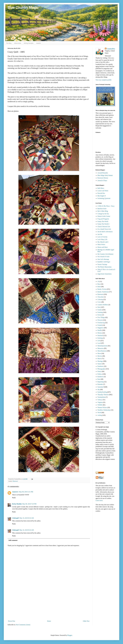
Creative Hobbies (103, 305)
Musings (100, 361)
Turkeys (100, 400)
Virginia (100, 402)
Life (99, 341)
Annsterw (15, 492)
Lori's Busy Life (102, 239)
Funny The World (103, 221)
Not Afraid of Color (103, 257)
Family (100, 310)
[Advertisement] (49, 604)
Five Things (101, 317)
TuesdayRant (101, 397)
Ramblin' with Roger (104, 262)
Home (49, 621)
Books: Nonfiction (103, 292)
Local (99, 343)
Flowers (100, 320)
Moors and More (103, 247)
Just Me (100, 234)
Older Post (86, 621)
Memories (101, 348)
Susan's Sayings (102, 264)
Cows (99, 302)
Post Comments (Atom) (23, 625)
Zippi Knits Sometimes (104, 274)
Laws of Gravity (102, 237)
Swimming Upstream (104, 198)
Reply (14, 498)
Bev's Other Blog (103, 211)
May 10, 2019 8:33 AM (27, 530)
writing (100, 415)
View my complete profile (103, 80)
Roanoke (100, 384)
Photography (101, 369)
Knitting (100, 338)
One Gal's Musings (103, 259)
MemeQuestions (102, 346)
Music (99, 359)
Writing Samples (29, 43)
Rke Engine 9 (102, 196)
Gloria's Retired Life (104, 227)
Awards (38, 43)
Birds (99, 287)
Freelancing (101, 323)
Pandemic (100, 366)
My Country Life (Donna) (105, 254)
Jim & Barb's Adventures (105, 232)
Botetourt (15, 481)
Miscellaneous (102, 351)
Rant (99, 379)
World (99, 413)
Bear (99, 284)
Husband (100, 335)
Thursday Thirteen (103, 395)
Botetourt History (103, 178)
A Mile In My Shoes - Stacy (106, 206)
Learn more (99, 500)
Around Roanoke (103, 173)
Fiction (100, 315)
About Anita (18, 43)
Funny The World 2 (103, 224)
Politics (100, 374)
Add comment (13, 540)
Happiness (101, 328)
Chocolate (101, 297)
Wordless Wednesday (104, 410)
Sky (99, 389)
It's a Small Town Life (104, 229)
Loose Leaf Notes (103, 191)
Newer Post (12, 621)
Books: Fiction (102, 289)
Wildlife (100, 405)
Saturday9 (101, 387)
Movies (100, 356)
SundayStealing (102, 392)
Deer (99, 307)
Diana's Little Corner (104, 216)
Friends (100, 325)
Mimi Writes (101, 245)
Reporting (100, 382)
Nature (100, 364)
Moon (99, 353)
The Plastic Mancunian (104, 267)
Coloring (100, 299)
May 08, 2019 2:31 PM (26, 492)
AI (98, 281)
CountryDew (111, 49)
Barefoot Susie (102, 209)
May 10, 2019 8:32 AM (27, 518)
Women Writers (102, 407)
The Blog (9, 43)
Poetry (99, 371)
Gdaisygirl (16, 518)
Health (99, 330)
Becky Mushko (17, 504)
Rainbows (100, 377)
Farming (100, 312)
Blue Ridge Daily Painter (105, 175)
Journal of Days (102, 180)
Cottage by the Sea (103, 214)
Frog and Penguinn (103, 219)
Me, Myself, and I (103, 242)
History (100, 333)
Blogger (70, 635)
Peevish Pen (101, 193)
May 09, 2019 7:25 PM (29, 504)
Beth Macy (101, 188)
